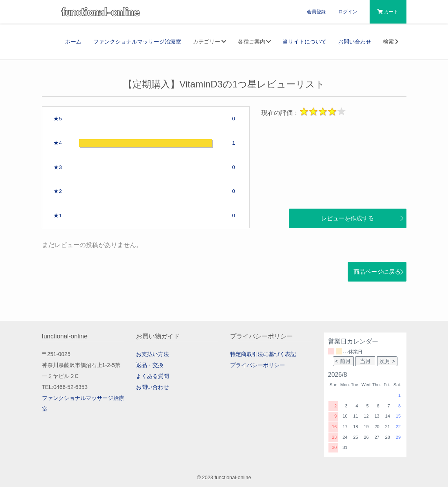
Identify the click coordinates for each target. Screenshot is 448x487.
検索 (392, 42)
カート (388, 12)
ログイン (348, 12)
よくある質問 (152, 376)
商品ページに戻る (377, 272)
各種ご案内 (255, 42)
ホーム (73, 42)
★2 (58, 191)
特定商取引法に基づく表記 (263, 354)
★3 (58, 167)
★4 (58, 143)
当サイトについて (305, 42)
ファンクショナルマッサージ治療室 (137, 42)
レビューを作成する (347, 218)
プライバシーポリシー (258, 365)
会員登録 (316, 12)
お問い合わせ (355, 42)
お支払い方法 (152, 354)
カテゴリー (209, 42)
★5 (58, 119)
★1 (58, 215)
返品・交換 (150, 365)
